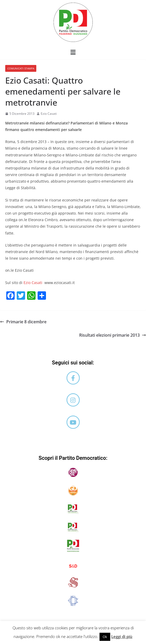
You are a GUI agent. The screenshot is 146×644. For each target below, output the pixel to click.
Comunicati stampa (21, 68)
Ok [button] (105, 637)
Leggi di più (122, 636)
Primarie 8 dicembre (23, 322)
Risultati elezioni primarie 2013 (113, 335)
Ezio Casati (49, 114)
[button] (73, 52)
